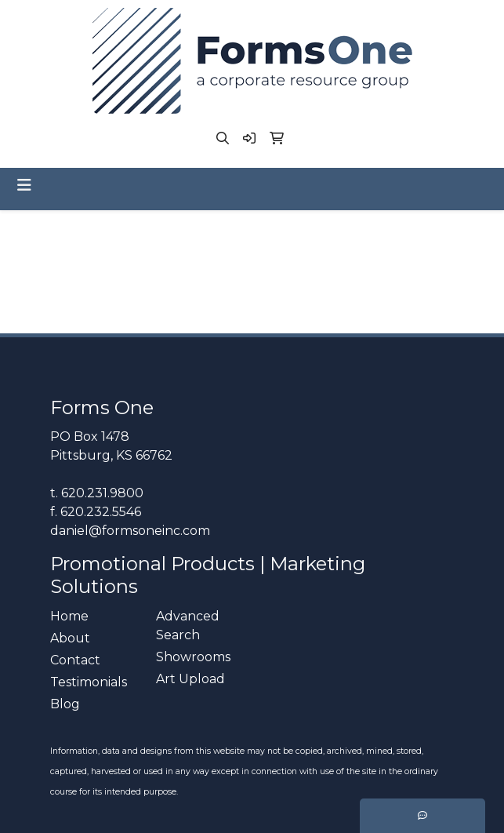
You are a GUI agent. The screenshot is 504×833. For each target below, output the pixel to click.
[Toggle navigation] (24, 185)
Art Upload (190, 679)
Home (69, 616)
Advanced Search (188, 626)
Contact (75, 660)
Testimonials (89, 682)
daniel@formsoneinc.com (130, 531)
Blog (65, 704)
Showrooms (193, 657)
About (70, 638)
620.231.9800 (102, 493)
